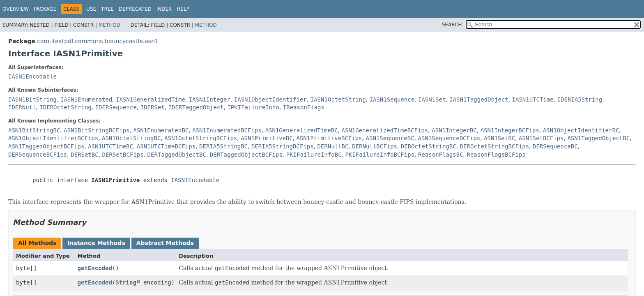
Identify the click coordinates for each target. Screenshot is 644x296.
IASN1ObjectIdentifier (270, 99)
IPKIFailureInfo (253, 107)
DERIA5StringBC (223, 146)
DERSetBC (84, 155)
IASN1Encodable (32, 76)
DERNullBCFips (375, 146)
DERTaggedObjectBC (177, 155)
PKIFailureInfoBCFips (380, 155)
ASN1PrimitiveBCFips (329, 138)
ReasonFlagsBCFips (496, 155)
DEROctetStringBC (429, 146)
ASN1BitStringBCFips (97, 130)
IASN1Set (432, 99)
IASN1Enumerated (86, 99)
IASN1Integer (210, 99)
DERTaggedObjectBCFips (246, 155)
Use (91, 9)
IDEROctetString (65, 107)
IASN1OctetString (338, 99)
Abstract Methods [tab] (165, 243)
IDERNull (22, 107)
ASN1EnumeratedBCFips (227, 130)
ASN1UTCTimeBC (110, 146)
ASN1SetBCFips (541, 138)
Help (183, 9)
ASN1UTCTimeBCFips (166, 146)
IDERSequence (116, 107)
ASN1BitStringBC (34, 130)
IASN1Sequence (392, 99)
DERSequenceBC (555, 146)
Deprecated (135, 9)
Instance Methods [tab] (96, 243)
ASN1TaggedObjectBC (598, 138)
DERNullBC (333, 146)
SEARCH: (453, 25)
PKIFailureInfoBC (314, 155)
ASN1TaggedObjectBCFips (46, 146)
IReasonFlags (304, 107)
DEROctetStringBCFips (495, 146)
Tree (107, 9)
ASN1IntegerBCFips (510, 130)
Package (45, 9)
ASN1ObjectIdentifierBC (581, 130)
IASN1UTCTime (533, 99)
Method (109, 25)
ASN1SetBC (499, 138)
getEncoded (95, 268)
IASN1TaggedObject (479, 99)
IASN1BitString (32, 99)
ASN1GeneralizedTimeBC (302, 130)
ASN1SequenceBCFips (449, 138)
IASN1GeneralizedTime (151, 99)
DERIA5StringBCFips (283, 146)
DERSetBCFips (123, 155)
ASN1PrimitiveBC (267, 138)
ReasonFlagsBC (441, 155)
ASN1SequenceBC (390, 138)
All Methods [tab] (37, 243)
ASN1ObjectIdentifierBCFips (53, 138)
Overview (16, 9)
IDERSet (153, 107)
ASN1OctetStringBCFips (201, 138)
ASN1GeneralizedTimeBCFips (385, 130)
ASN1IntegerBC (454, 130)
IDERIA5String (580, 99)
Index (164, 9)
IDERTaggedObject (196, 107)
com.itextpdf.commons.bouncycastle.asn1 (98, 41)
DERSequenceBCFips (38, 155)
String (126, 282)
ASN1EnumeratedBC (161, 130)
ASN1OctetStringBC (131, 138)
